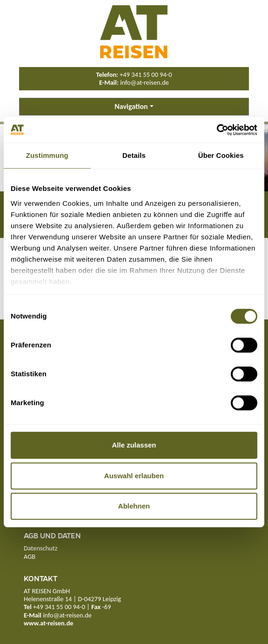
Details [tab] (134, 155)
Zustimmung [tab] (47, 155)
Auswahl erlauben (134, 476)
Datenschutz (40, 548)
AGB (30, 556)
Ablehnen (134, 506)
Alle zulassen (134, 445)
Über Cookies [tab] (221, 155)
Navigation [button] (131, 106)
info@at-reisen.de (144, 82)
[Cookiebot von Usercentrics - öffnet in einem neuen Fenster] (217, 130)
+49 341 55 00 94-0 (146, 75)
